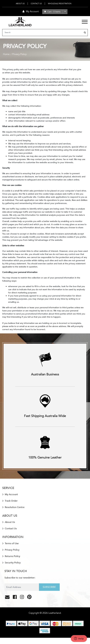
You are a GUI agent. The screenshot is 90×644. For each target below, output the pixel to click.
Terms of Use (10, 543)
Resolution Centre (13, 507)
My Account (10, 494)
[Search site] (85, 33)
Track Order (10, 501)
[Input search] (42, 33)
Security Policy (11, 563)
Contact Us (36, 4)
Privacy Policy (11, 550)
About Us (20, 4)
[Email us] (8, 598)
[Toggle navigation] (85, 22)
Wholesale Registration (60, 4)
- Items (52, 12)
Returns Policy (11, 556)
